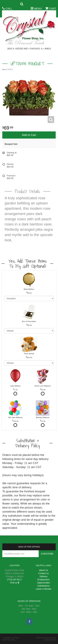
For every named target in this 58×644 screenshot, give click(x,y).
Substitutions (43, 586)
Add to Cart (29, 135)
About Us (43, 570)
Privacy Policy (11, 640)
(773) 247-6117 (15, 580)
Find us (15, 583)
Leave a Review (43, 589)
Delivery (44, 576)
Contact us (44, 573)
